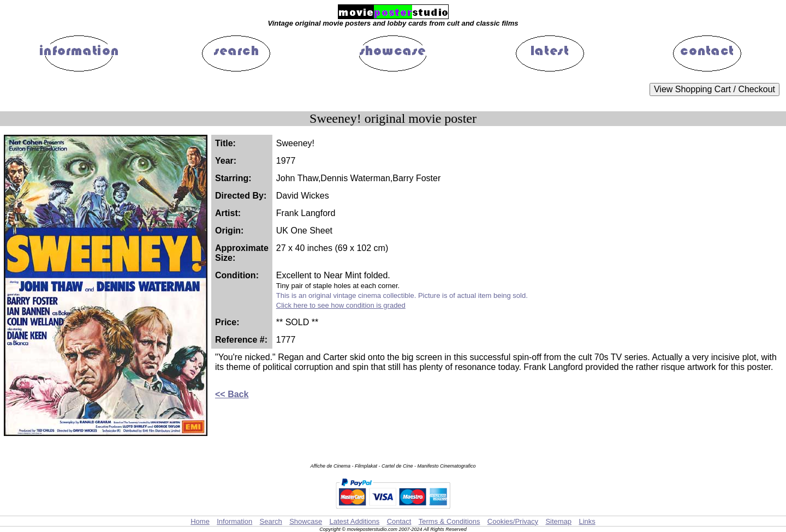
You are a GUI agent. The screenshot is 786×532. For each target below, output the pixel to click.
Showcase (306, 521)
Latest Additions (354, 521)
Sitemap (558, 521)
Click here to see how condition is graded (341, 305)
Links (587, 521)
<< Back (232, 394)
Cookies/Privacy (513, 521)
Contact (399, 521)
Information (234, 521)
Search (271, 521)
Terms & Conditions (449, 521)
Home (200, 521)
